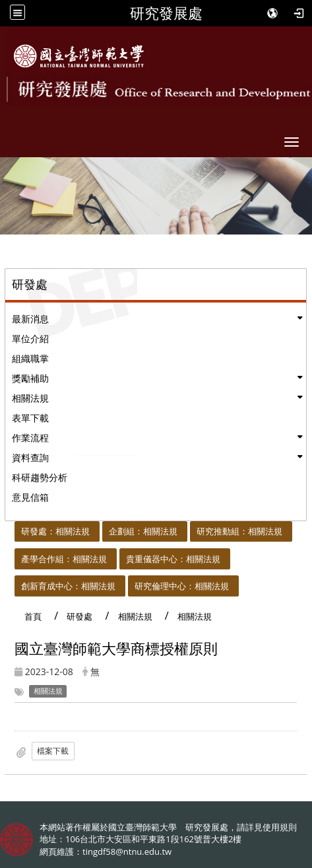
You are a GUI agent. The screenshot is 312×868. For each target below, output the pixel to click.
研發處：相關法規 (55, 531)
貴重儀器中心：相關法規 (173, 559)
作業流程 (30, 438)
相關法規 (30, 398)
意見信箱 (30, 497)
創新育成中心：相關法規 (68, 586)
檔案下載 (53, 751)
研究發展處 (166, 13)
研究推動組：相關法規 (239, 531)
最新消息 (30, 319)
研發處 (79, 616)
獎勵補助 (30, 378)
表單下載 (30, 418)
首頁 (33, 616)
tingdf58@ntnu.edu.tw (127, 851)
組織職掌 (30, 358)
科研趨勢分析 (40, 477)
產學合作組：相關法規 (64, 559)
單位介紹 (30, 339)
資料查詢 (30, 457)
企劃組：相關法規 (143, 531)
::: (9, 528)
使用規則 (280, 827)
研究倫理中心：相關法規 (182, 586)
